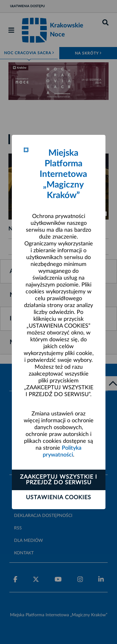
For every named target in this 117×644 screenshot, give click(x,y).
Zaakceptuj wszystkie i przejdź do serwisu (58, 480)
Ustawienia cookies (58, 498)
